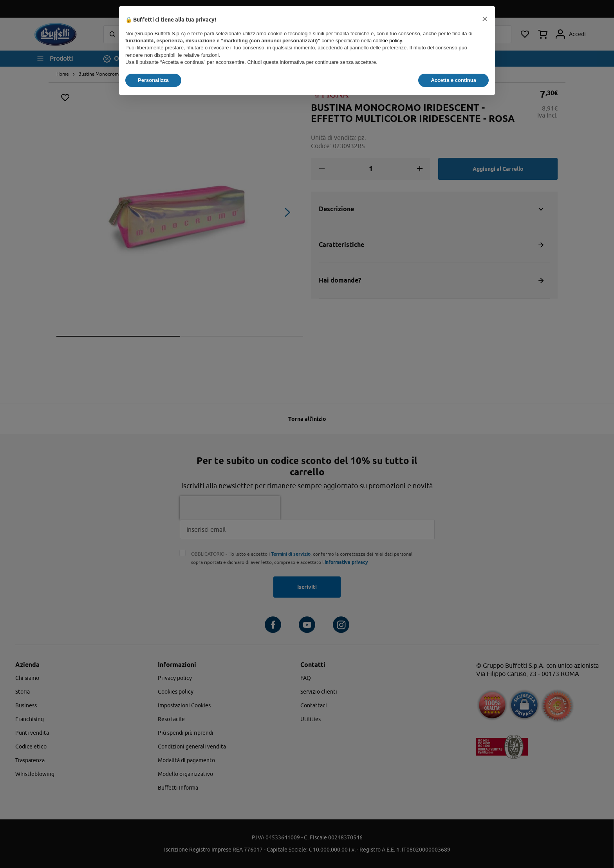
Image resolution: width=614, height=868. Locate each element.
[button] (485, 19)
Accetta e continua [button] (453, 80)
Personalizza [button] (153, 80)
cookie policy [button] (387, 41)
